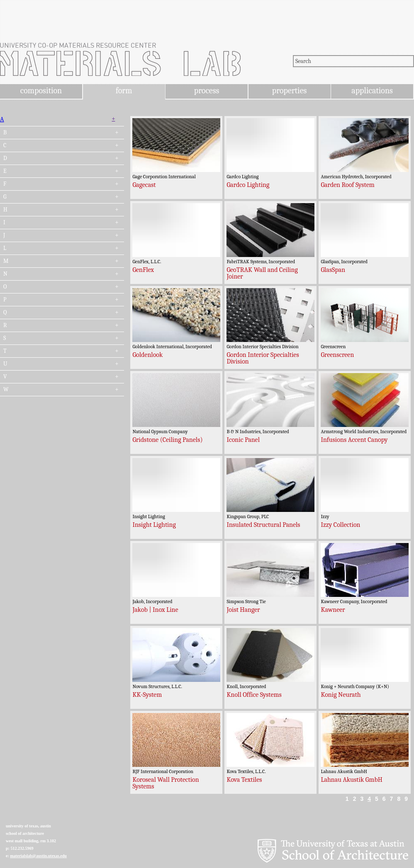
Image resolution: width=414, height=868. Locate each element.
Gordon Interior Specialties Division (263, 358)
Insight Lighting (154, 525)
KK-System (147, 695)
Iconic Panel (243, 440)
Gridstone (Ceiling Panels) (167, 440)
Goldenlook (147, 355)
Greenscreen (337, 355)
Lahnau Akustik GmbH (352, 780)
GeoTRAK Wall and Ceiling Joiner (262, 273)
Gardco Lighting (248, 185)
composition (41, 91)
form (124, 91)
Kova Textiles (244, 780)
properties (289, 91)
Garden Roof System (347, 185)
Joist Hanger (243, 610)
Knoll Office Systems (254, 695)
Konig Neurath (341, 695)
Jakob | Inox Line (155, 610)
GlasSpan (333, 270)
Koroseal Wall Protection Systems (166, 783)
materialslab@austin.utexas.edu (38, 856)
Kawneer (333, 610)
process (207, 91)
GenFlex (143, 270)
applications (372, 91)
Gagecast (144, 185)
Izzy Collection (340, 525)
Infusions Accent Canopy (354, 440)
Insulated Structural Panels (263, 525)
